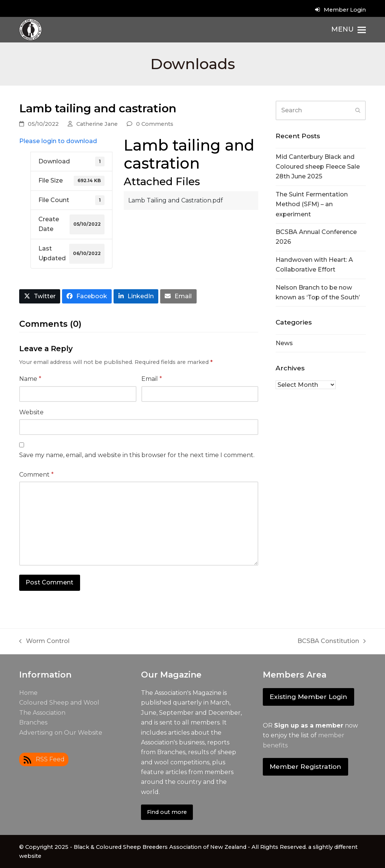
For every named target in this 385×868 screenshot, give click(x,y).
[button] (349, 30)
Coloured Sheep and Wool (59, 703)
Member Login (345, 10)
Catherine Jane (97, 124)
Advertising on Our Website (61, 733)
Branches (33, 722)
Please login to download (58, 141)
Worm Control (44, 642)
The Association (42, 713)
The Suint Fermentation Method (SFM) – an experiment (312, 204)
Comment (36, 475)
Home (28, 693)
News (284, 343)
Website (31, 412)
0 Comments (155, 124)
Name (30, 379)
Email (152, 379)
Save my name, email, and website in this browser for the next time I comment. (137, 455)
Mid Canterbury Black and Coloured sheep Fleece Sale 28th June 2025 (318, 167)
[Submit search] (358, 110)
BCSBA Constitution (332, 642)
